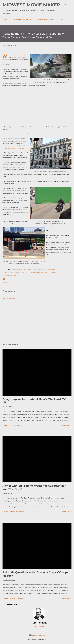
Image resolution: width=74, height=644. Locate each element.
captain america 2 (38, 270)
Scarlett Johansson (41, 127)
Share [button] (5, 283)
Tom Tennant (39, 623)
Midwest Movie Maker (31, 5)
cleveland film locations (46, 273)
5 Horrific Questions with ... (46, 19)
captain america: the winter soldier (18, 273)
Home (5, 19)
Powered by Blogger (37, 635)
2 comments (15, 425)
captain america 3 (54, 270)
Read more (67, 425)
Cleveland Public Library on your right (14, 148)
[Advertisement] (37, 322)
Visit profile (39, 626)
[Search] (65, 4)
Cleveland (21, 74)
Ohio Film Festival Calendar (22, 19)
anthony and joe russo (19, 270)
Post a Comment (10, 299)
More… (63, 19)
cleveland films (10, 276)
